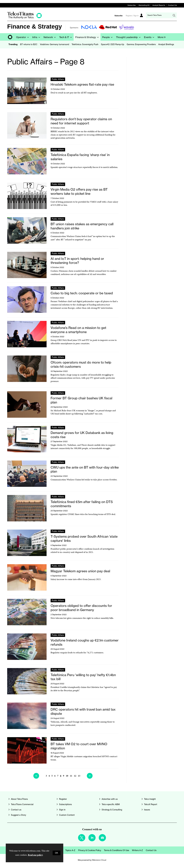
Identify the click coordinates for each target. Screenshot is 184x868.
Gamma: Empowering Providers (141, 44)
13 (79, 776)
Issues (147, 810)
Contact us (16, 810)
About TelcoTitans (19, 799)
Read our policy (35, 855)
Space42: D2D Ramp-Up (112, 44)
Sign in (62, 810)
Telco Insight (150, 799)
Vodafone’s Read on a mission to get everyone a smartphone (78, 330)
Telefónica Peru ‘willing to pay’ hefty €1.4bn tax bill (83, 677)
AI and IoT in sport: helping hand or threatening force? (77, 261)
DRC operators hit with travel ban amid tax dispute (83, 711)
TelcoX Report (151, 804)
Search (174, 15)
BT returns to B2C (29, 44)
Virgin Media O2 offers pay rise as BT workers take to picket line (79, 191)
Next (90, 776)
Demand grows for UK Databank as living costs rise (82, 435)
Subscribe (132, 5)
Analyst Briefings (166, 44)
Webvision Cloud (99, 860)
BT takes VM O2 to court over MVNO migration (79, 746)
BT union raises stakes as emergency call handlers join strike (82, 226)
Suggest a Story (18, 815)
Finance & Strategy (34, 27)
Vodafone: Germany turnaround (54, 44)
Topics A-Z (70, 850)
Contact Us (172, 5)
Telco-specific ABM (111, 804)
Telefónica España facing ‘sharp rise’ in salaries (80, 157)
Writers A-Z (137, 850)
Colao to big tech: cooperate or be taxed (82, 293)
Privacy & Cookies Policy (90, 850)
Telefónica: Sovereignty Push (85, 44)
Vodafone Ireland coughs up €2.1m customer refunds (85, 642)
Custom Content (67, 815)
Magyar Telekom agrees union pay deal (80, 571)
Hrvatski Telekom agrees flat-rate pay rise (82, 84)
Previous (36, 776)
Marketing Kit (144, 5)
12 (75, 776)
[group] (161, 37)
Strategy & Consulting (112, 810)
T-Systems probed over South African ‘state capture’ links (84, 538)
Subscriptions (65, 804)
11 (71, 776)
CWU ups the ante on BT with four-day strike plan (85, 469)
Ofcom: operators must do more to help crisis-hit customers (81, 364)
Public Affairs (58, 79)
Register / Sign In (132, 16)
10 (67, 776)
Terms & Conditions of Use (117, 850)
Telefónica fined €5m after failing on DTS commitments (82, 504)
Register (63, 799)
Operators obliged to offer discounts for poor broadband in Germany (81, 608)
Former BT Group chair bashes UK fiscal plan (81, 400)
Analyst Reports (159, 5)
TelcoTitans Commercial (22, 804)
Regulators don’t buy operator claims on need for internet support (81, 121)
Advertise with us (110, 799)
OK (56, 853)
